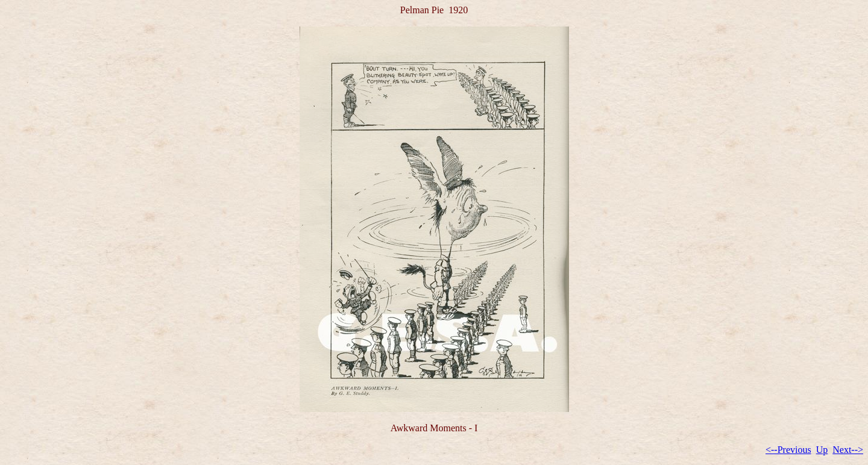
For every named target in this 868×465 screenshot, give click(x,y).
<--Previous (788, 450)
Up (822, 450)
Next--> (848, 450)
